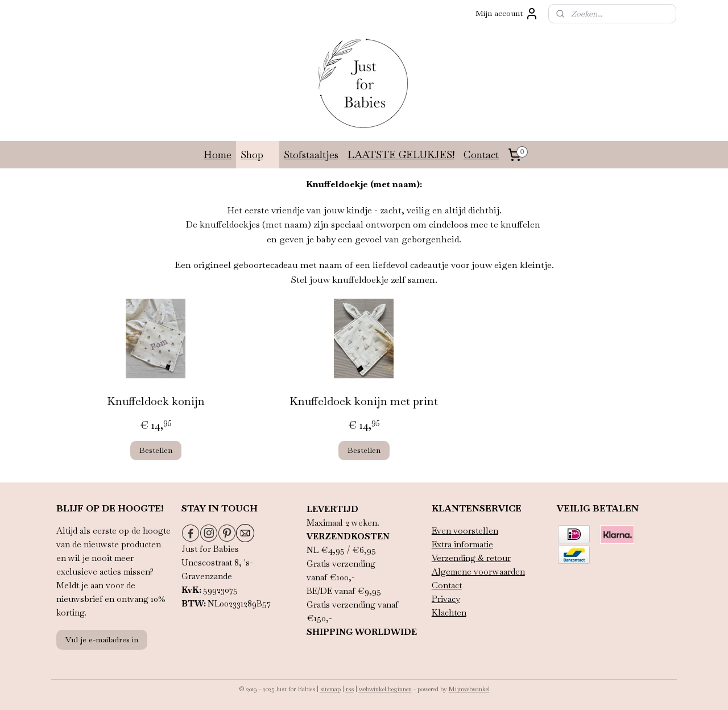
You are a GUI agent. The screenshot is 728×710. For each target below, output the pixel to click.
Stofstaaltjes (311, 154)
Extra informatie (462, 544)
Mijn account (507, 14)
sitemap (330, 689)
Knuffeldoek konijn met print (364, 401)
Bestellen (156, 450)
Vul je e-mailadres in (102, 639)
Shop (258, 154)
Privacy (446, 599)
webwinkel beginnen (385, 689)
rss (350, 689)
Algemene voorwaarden (478, 571)
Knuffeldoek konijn (156, 401)
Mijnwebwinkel (469, 689)
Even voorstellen (465, 531)
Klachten (449, 612)
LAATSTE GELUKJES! (401, 154)
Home (218, 154)
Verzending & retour (471, 558)
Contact (481, 154)
